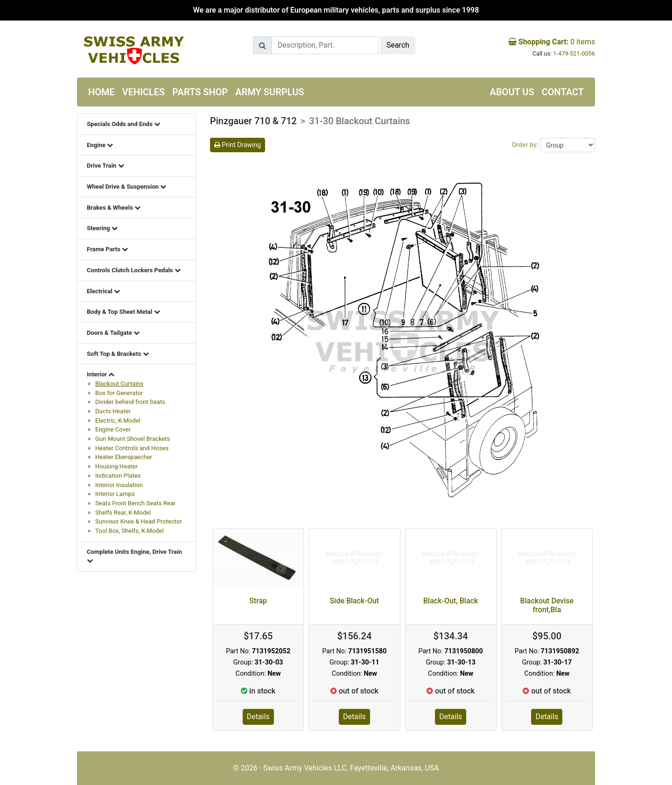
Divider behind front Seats (130, 402)
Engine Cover (113, 429)
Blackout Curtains (119, 384)
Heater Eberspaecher (124, 457)
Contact (563, 92)
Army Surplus (269, 92)
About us (512, 92)
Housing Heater (116, 466)
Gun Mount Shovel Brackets (133, 439)
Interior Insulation (119, 485)
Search (398, 45)
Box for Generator (119, 393)
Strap (258, 601)
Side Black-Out (355, 601)
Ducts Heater (113, 411)
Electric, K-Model (118, 421)
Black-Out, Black (451, 601)
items (552, 42)
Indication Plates (118, 476)
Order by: (526, 145)
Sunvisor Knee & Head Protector (139, 521)
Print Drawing (238, 145)
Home (101, 92)
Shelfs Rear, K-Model (123, 513)
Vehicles (144, 92)
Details (258, 717)
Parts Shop (200, 92)
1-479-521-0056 (574, 53)
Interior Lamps (115, 494)
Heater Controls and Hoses (132, 448)
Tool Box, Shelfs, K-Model (129, 531)
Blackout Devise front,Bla (547, 605)
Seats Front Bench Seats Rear (135, 503)
